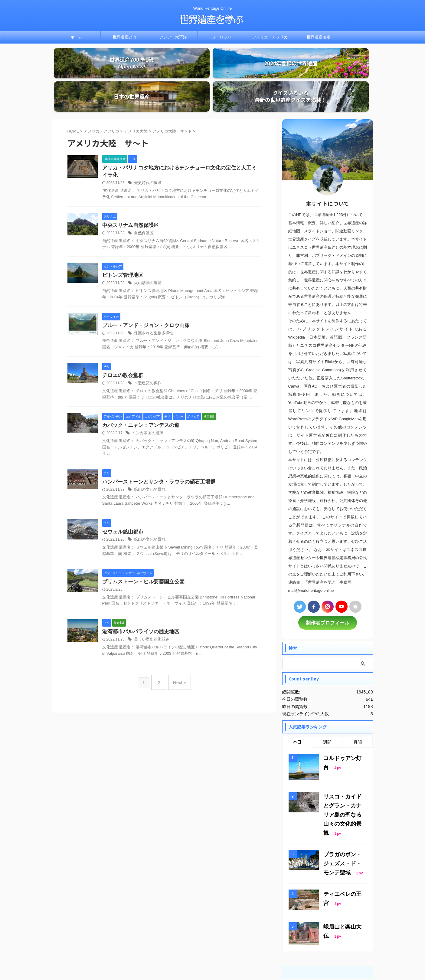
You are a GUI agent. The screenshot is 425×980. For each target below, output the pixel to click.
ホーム (76, 37)
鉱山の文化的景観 (149, 465)
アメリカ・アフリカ (270, 37)
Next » (178, 657)
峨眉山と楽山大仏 (342, 882)
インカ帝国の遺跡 (146, 408)
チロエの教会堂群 (122, 349)
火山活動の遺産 (147, 256)
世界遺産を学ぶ (213, 960)
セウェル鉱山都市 (122, 507)
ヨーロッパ (222, 37)
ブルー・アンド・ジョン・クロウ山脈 (143, 299)
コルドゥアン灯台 (342, 728)
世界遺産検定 (319, 37)
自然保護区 (143, 206)
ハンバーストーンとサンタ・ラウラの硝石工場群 (155, 457)
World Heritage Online (213, 952)
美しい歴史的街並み (150, 616)
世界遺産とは (125, 37)
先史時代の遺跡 (147, 155)
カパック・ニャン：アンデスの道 (139, 400)
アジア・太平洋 (173, 37)
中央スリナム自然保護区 (129, 198)
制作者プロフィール (328, 593)
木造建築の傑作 (147, 357)
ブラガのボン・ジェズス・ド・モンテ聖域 (344, 820)
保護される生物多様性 (152, 307)
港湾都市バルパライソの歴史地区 (139, 608)
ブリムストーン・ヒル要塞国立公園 (141, 558)
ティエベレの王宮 (342, 849)
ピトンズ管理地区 (122, 248)
